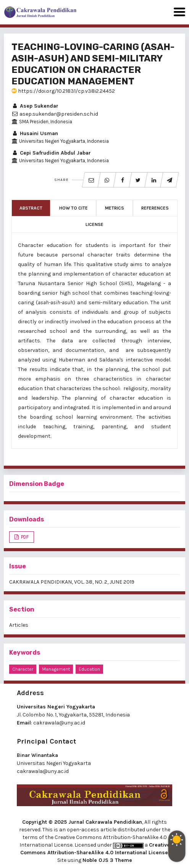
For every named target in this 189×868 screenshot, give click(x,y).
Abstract (31, 208)
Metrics (115, 208)
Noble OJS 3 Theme (107, 860)
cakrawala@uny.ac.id (59, 723)
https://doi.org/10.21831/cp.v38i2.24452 (63, 91)
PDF (24, 537)
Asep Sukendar (35, 106)
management (56, 669)
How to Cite (73, 208)
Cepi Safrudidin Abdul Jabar (51, 153)
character (23, 669)
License (94, 224)
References (155, 208)
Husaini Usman (35, 133)
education (89, 669)
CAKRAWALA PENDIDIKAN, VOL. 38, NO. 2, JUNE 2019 (72, 582)
